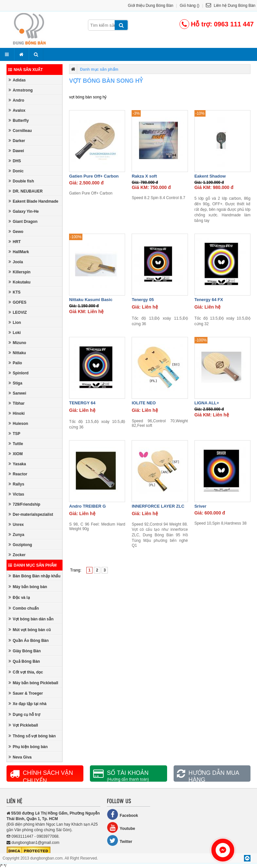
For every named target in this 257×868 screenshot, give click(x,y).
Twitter (120, 840)
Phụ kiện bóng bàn (28, 747)
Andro (16, 100)
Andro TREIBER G (87, 506)
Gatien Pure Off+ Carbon (94, 176)
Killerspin (20, 272)
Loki (15, 333)
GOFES (17, 302)
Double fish (21, 181)
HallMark (19, 252)
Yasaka (17, 464)
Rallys (16, 484)
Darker (17, 141)
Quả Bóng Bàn (24, 661)
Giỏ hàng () (190, 6)
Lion (15, 322)
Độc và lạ (19, 597)
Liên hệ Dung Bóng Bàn (231, 6)
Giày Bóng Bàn (25, 651)
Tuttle (16, 444)
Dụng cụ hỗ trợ (24, 714)
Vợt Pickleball (23, 725)
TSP (14, 434)
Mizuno (17, 343)
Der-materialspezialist (31, 514)
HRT (15, 242)
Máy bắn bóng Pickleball (33, 683)
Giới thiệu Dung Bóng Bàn (151, 6)
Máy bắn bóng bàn (28, 587)
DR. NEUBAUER (26, 191)
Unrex (16, 524)
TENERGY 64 (82, 403)
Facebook (122, 814)
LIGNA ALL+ (207, 403)
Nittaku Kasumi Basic (91, 300)
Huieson (18, 423)
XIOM (16, 454)
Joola (16, 262)
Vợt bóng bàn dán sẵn (31, 619)
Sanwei (17, 393)
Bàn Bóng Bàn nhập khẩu (35, 576)
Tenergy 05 (143, 300)
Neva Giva (20, 757)
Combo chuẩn (24, 608)
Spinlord (19, 373)
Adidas (17, 80)
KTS (14, 292)
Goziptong (20, 545)
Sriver (200, 506)
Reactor (18, 474)
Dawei (16, 151)
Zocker (17, 555)
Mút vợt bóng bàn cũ (30, 630)
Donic (16, 171)
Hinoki (17, 413)
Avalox (17, 110)
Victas (16, 494)
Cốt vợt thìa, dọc (26, 672)
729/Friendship (24, 504)
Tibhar (16, 403)
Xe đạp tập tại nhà (28, 704)
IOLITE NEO (144, 403)
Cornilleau (20, 130)
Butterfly (19, 120)
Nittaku (17, 353)
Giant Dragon (23, 221)
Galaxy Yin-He (24, 211)
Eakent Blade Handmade (33, 201)
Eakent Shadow (210, 176)
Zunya (16, 535)
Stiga (15, 383)
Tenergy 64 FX (209, 300)
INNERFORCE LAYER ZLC (158, 506)
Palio (15, 363)
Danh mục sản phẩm (32, 565)
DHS (15, 161)
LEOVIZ (18, 312)
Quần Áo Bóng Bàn (29, 640)
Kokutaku (20, 282)
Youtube (121, 827)
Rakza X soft (144, 176)
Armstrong (21, 90)
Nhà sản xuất (25, 70)
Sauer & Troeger (26, 693)
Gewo (16, 231)
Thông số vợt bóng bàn (32, 736)
